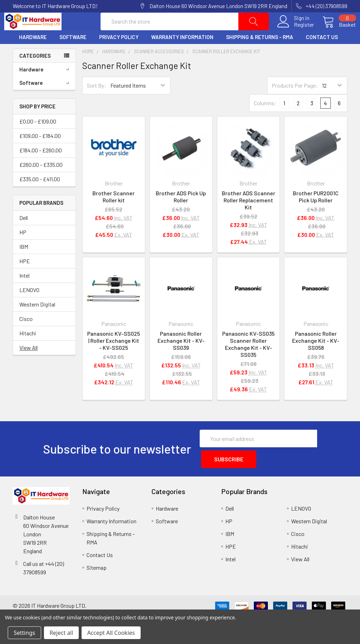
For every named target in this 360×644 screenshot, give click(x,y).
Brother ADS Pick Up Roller (181, 213)
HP (23, 249)
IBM (24, 263)
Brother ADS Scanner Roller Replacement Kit (249, 217)
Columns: (265, 120)
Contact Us (322, 54)
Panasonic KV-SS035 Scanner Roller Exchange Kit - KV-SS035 (248, 361)
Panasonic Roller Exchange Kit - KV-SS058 (316, 357)
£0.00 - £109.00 (38, 138)
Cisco (26, 335)
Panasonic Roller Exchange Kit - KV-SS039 (181, 357)
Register (295, 33)
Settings (24, 633)
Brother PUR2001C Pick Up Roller (316, 213)
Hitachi (28, 350)
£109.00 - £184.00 (40, 152)
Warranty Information (182, 54)
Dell (24, 234)
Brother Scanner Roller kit (114, 213)
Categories (35, 72)
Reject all (61, 633)
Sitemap (97, 581)
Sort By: (97, 102)
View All (28, 364)
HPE (25, 277)
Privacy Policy (119, 54)
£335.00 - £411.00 (40, 195)
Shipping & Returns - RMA (260, 54)
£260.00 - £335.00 (41, 181)
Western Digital (37, 321)
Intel (24, 292)
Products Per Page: (295, 102)
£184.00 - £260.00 (41, 167)
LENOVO (29, 306)
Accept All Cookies (111, 633)
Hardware (33, 54)
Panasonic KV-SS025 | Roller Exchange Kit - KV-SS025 (114, 357)
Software (73, 54)
